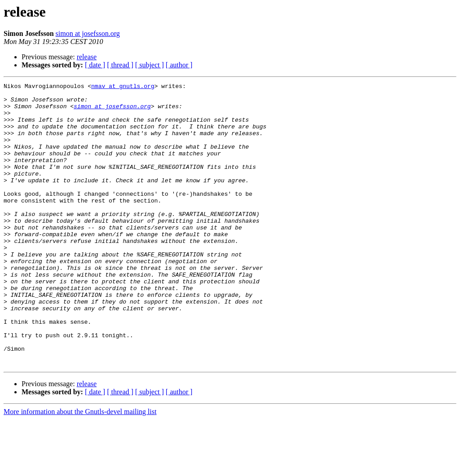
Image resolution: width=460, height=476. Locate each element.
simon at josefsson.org (88, 33)
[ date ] (95, 65)
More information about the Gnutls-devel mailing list (80, 468)
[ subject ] (150, 65)
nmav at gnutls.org (123, 87)
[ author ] (179, 65)
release (87, 57)
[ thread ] (120, 65)
